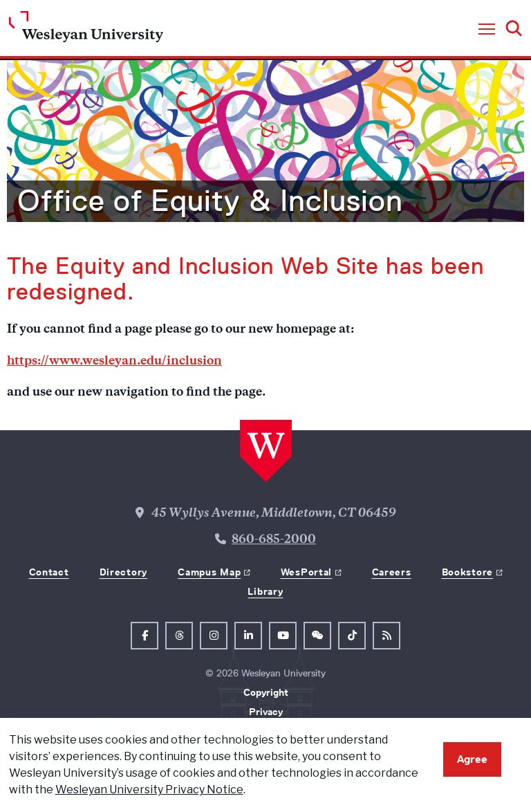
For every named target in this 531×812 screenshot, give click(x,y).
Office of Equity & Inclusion (210, 201)
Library (265, 591)
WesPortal (306, 572)
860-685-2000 (274, 540)
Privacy (266, 712)
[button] (487, 30)
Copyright (266, 692)
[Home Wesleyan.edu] (86, 30)
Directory (123, 572)
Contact (49, 572)
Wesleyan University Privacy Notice (149, 790)
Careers (392, 572)
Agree (472, 759)
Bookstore (467, 572)
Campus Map (209, 572)
